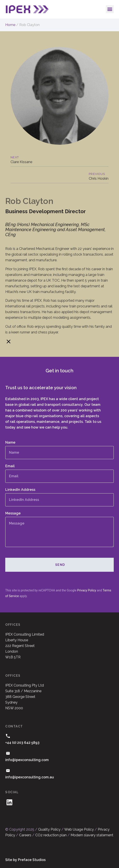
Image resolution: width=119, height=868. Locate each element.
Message (13, 513)
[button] (110, 9)
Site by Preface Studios (25, 860)
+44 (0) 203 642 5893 (22, 743)
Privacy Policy (87, 590)
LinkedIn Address (20, 490)
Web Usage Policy (79, 829)
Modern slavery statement (92, 835)
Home (10, 25)
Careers (25, 835)
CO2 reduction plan (51, 835)
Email (10, 466)
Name (10, 443)
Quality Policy (49, 829)
